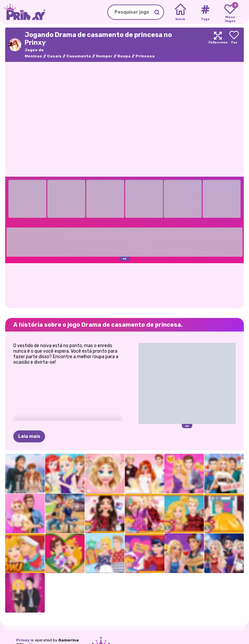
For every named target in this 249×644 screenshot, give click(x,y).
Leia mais (29, 436)
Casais (54, 56)
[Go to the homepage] (23, 12)
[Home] (180, 12)
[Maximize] (218, 45)
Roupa (124, 56)
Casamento (79, 56)
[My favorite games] (230, 12)
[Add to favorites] (234, 45)
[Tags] (205, 12)
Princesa (145, 56)
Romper (104, 56)
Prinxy (23, 640)
